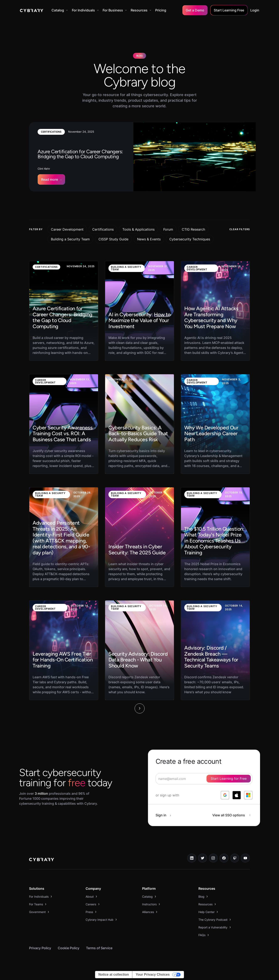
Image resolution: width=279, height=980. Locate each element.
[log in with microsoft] (248, 795)
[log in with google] (225, 795)
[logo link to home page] (42, 860)
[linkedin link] (192, 858)
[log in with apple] (237, 795)
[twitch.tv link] (235, 858)
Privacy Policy (40, 948)
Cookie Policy (69, 948)
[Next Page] (140, 708)
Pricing (161, 10)
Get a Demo (195, 10)
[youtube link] (245, 858)
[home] (32, 10)
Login (255, 10)
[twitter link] (203, 858)
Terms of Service (99, 948)
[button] (60, 10)
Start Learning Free (229, 10)
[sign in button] (166, 815)
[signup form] (204, 779)
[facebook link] (224, 858)
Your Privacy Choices (153, 974)
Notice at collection (114, 974)
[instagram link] (213, 858)
